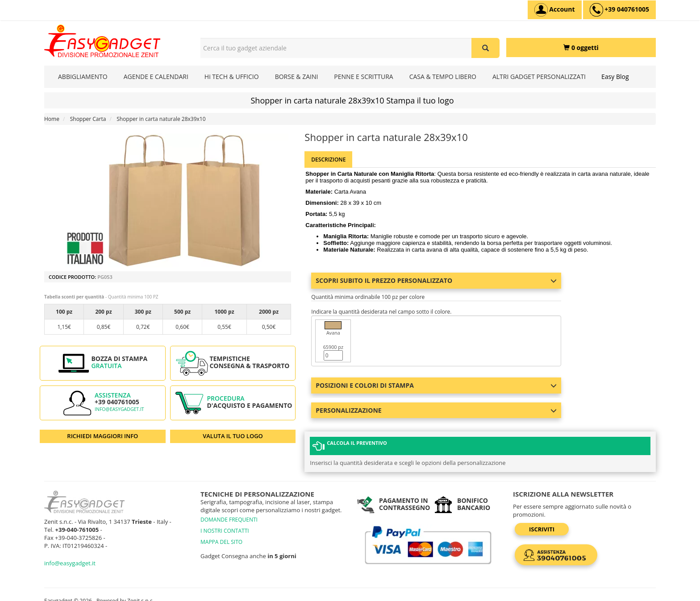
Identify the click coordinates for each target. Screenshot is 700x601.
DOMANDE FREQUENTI (229, 511)
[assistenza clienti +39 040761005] (619, 10)
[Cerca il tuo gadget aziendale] (485, 48)
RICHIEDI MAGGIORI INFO (102, 436)
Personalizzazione (436, 410)
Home (52, 119)
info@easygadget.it (119, 409)
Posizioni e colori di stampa (436, 385)
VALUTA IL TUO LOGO (233, 436)
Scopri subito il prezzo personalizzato (436, 280)
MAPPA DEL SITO (221, 533)
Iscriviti (542, 521)
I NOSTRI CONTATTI (225, 522)
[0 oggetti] (581, 48)
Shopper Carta (88, 119)
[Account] (555, 10)
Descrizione (328, 160)
